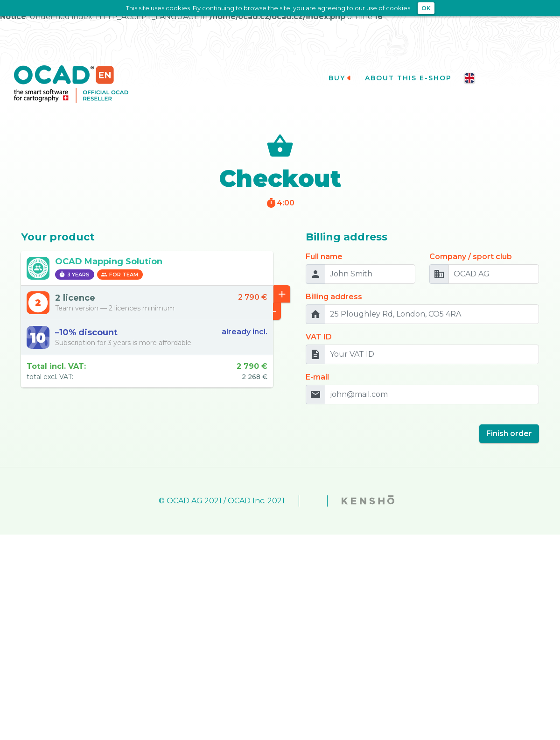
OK (426, 8)
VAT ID (319, 326)
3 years (74, 264)
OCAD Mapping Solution (109, 250)
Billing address (334, 285)
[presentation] (377, 419)
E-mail (317, 366)
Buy (340, 67)
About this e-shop (412, 67)
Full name (324, 245)
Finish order (509, 422)
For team (119, 264)
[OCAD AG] (494, 263)
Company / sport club (471, 245)
